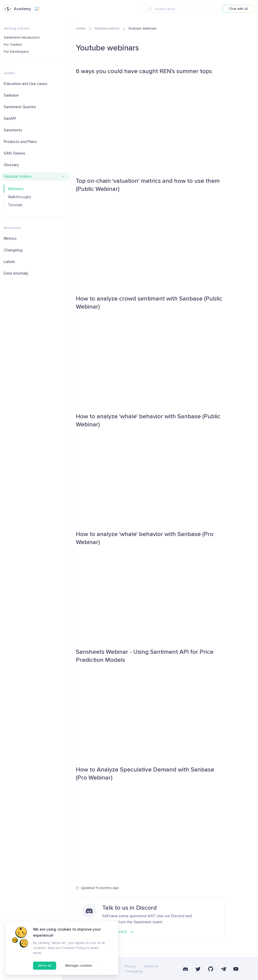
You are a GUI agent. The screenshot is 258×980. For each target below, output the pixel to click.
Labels (9, 262)
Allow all (45, 966)
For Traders (13, 44)
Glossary (11, 165)
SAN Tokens (14, 153)
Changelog (13, 250)
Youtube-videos (107, 28)
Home (81, 28)
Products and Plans (20, 142)
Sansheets (13, 130)
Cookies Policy (73, 948)
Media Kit (151, 966)
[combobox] (181, 9)
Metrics (10, 239)
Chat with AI (238, 9)
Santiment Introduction (22, 37)
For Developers (16, 52)
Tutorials (15, 205)
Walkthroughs (20, 197)
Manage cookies (79, 966)
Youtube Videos (18, 176)
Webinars (16, 189)
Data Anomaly (16, 273)
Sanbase (11, 95)
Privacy (130, 966)
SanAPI (10, 118)
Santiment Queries (20, 107)
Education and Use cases (26, 84)
